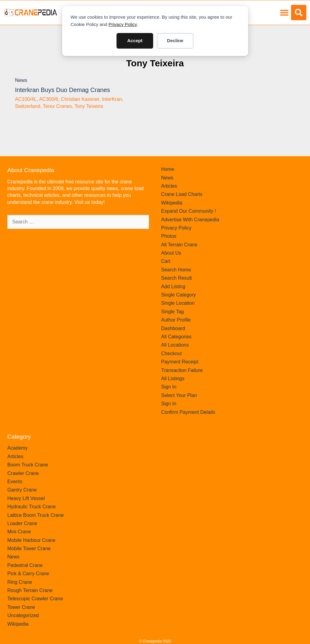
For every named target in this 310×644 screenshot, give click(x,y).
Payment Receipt (180, 362)
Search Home (176, 270)
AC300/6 (49, 99)
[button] (284, 13)
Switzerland (28, 106)
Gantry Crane (22, 490)
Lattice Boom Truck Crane (36, 515)
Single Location (178, 303)
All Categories (177, 337)
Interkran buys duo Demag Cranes (62, 90)
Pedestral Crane (25, 565)
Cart (166, 261)
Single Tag (173, 312)
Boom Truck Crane (28, 465)
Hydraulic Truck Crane (31, 507)
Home (168, 169)
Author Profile (176, 320)
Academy (18, 448)
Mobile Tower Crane (29, 548)
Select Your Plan (179, 395)
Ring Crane (20, 582)
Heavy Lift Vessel (26, 498)
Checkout (172, 353)
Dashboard (173, 328)
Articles (169, 186)
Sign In (169, 387)
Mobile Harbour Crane (31, 540)
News (21, 80)
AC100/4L (26, 99)
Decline (175, 40)
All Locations (175, 345)
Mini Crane (19, 532)
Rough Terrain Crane (30, 590)
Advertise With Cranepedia (190, 220)
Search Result (177, 278)
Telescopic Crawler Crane (35, 599)
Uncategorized (23, 615)
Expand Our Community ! (189, 211)
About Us (171, 253)
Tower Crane (21, 607)
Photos (169, 236)
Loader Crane (22, 523)
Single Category (179, 295)
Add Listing (173, 287)
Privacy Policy (123, 24)
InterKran (112, 99)
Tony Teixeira (155, 63)
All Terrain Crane (179, 245)
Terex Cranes (57, 106)
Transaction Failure (182, 370)
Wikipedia (172, 203)
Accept (135, 40)
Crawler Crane (23, 473)
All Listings (173, 379)
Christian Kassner (80, 99)
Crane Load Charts (182, 194)
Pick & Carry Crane (28, 574)
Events (15, 482)
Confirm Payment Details (188, 412)
